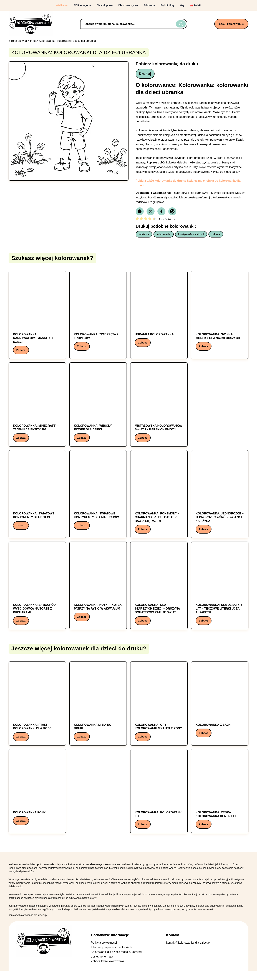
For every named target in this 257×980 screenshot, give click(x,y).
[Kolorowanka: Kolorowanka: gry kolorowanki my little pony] (159, 711)
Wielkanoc (62, 5)
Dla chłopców (105, 5)
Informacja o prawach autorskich (111, 957)
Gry (182, 5)
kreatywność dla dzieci (191, 236)
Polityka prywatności (104, 952)
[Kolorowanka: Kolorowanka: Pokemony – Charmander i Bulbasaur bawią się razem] (159, 499)
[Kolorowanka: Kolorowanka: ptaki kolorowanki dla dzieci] (37, 711)
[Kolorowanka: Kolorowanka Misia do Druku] (98, 711)
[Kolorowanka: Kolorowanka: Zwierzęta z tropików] (98, 315)
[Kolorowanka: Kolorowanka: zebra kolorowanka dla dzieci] (220, 800)
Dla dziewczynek (128, 5)
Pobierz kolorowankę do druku (167, 64)
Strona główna (18, 41)
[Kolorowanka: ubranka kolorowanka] (159, 313)
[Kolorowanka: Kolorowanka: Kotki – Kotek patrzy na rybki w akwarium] (98, 590)
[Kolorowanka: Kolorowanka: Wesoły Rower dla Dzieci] (98, 408)
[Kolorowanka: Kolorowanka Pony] (37, 798)
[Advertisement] (220, 407)
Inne (33, 41)
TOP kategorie (82, 5)
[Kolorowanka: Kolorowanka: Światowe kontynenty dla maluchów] (98, 497)
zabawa (216, 236)
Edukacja (149, 5)
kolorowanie (164, 236)
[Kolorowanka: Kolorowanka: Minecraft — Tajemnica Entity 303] (37, 408)
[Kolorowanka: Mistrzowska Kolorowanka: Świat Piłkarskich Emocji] (159, 408)
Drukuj (146, 74)
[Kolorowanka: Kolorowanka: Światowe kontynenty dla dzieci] (37, 497)
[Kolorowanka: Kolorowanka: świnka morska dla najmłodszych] (220, 315)
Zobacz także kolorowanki (107, 970)
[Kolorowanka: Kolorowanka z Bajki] (220, 709)
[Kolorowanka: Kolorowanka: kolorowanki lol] (159, 800)
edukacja (144, 236)
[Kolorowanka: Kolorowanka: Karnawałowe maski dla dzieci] (37, 317)
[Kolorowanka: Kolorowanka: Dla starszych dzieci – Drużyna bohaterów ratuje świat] (159, 592)
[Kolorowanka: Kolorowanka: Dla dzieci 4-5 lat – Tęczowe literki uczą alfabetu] (220, 592)
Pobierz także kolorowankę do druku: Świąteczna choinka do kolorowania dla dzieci (188, 184)
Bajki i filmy (167, 5)
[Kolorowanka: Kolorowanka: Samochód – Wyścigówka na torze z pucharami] (37, 592)
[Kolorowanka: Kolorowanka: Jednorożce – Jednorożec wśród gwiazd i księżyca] (220, 499)
